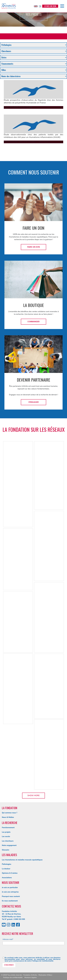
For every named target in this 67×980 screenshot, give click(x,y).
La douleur (6, 869)
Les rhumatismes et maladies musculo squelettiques (22, 860)
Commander (33, 322)
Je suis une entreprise (10, 892)
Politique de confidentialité (13, 977)
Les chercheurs (8, 841)
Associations (7, 878)
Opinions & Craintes (10, 873)
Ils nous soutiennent (10, 901)
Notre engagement (9, 845)
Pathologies (7, 864)
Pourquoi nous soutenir (11, 896)
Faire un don (33, 247)
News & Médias (8, 817)
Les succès (6, 837)
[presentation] (22, 952)
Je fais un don (50, 6)
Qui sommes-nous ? (10, 813)
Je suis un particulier (10, 888)
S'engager (34, 402)
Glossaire (5, 850)
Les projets (6, 832)
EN (38, 6)
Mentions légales (31, 977)
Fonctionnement (8, 828)
